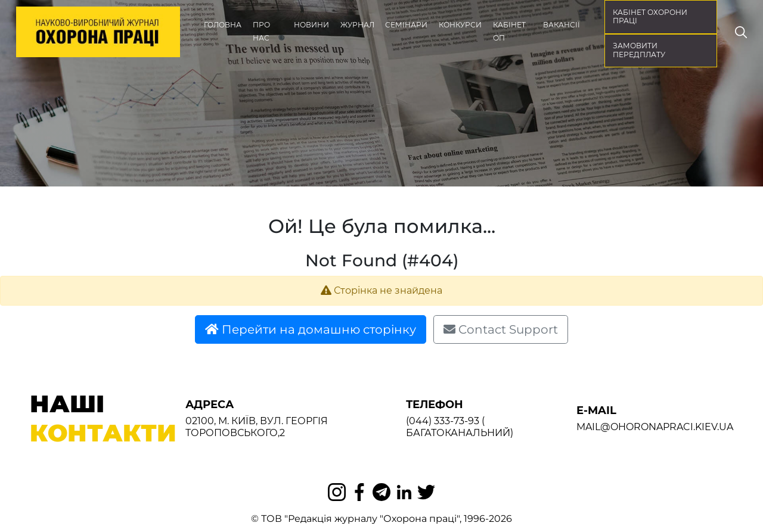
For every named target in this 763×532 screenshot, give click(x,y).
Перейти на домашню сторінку (311, 329)
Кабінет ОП (509, 31)
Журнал (357, 25)
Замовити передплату (639, 50)
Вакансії (562, 25)
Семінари (406, 25)
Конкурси (460, 25)
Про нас (261, 31)
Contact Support (501, 329)
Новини (311, 25)
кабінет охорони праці (650, 17)
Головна (223, 25)
